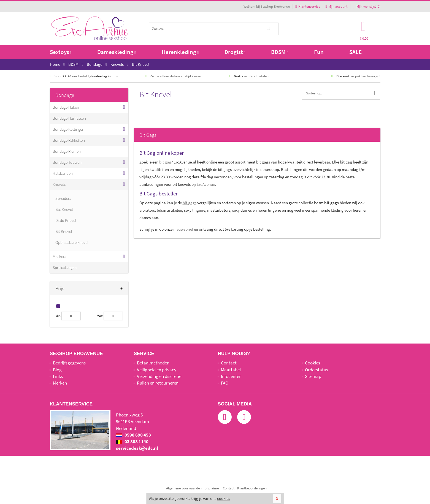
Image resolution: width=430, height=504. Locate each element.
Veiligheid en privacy (157, 370)
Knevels (59, 184)
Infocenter (231, 376)
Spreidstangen (65, 267)
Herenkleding (180, 52)
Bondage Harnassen (69, 118)
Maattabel (231, 370)
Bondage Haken (66, 107)
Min (58, 316)
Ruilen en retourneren (158, 383)
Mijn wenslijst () (367, 6)
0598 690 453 (133, 435)
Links (58, 376)
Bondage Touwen (67, 162)
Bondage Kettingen (68, 129)
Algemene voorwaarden (184, 488)
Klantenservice (308, 6)
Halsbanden (63, 173)
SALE (355, 52)
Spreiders (63, 198)
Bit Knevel (64, 231)
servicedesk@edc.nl (137, 448)
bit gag (165, 162)
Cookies (313, 363)
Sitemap (313, 376)
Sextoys (61, 52)
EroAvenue (206, 184)
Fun (319, 52)
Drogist (235, 52)
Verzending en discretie (159, 376)
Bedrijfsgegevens (69, 363)
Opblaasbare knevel (72, 242)
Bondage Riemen (67, 151)
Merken (60, 383)
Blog (57, 370)
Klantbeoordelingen (252, 488)
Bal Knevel (64, 209)
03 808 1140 (132, 442)
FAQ (225, 383)
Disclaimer (212, 488)
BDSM (280, 52)
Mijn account (336, 6)
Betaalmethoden (153, 363)
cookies (224, 498)
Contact (229, 363)
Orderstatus (317, 370)
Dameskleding (117, 52)
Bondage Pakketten (69, 140)
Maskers (59, 256)
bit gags (190, 203)
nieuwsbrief (183, 229)
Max (100, 316)
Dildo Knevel (66, 220)
